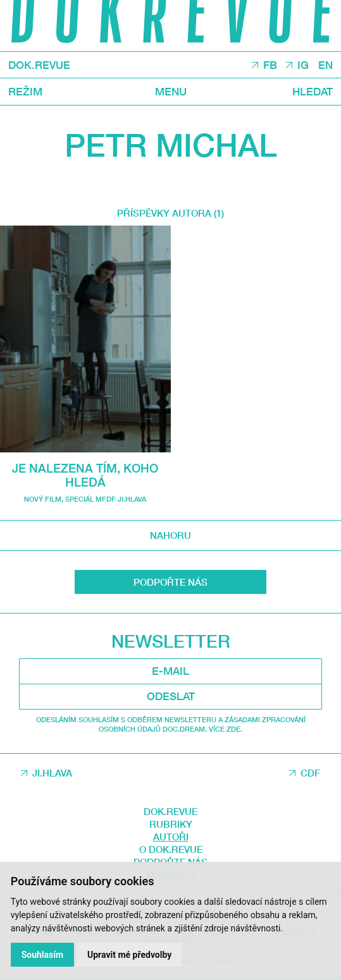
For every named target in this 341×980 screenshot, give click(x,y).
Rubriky (171, 824)
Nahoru (170, 535)
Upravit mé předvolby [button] (129, 955)
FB (270, 66)
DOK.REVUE (39, 65)
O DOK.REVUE (171, 849)
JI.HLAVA (52, 773)
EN (325, 66)
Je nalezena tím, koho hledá (85, 475)
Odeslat (171, 696)
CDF (310, 773)
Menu (171, 92)
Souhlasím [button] (43, 955)
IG (303, 66)
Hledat (313, 92)
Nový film (43, 499)
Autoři (171, 837)
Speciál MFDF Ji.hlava (106, 499)
